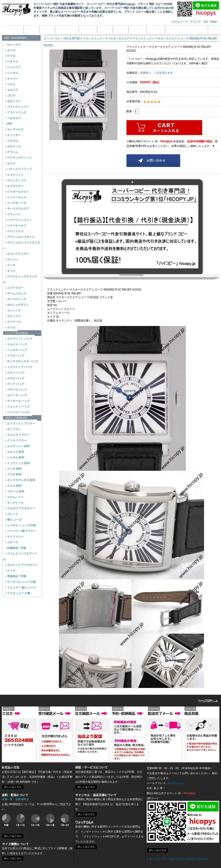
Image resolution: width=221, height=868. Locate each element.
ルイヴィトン (15, 175)
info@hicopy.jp (175, 783)
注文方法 (47, 29)
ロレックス (13, 45)
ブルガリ (12, 141)
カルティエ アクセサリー (22, 565)
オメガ (10, 50)
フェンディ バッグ (18, 407)
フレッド (12, 514)
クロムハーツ (180, 22)
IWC (9, 124)
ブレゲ (10, 95)
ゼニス (10, 163)
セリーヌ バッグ (16, 395)
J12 (205, 22)
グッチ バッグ (15, 384)
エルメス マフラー (18, 435)
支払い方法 (88, 29)
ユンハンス (13, 310)
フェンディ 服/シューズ (21, 587)
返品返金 (105, 29)
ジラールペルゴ (16, 226)
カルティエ (13, 146)
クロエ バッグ (15, 378)
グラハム (12, 152)
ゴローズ (12, 542)
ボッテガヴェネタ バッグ (22, 361)
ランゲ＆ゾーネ (16, 203)
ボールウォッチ (16, 299)
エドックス (13, 316)
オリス (10, 271)
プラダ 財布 (13, 474)
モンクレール (15, 503)
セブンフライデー (17, 254)
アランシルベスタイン (20, 237)
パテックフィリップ (19, 169)
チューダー (13, 135)
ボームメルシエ (16, 293)
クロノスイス (15, 231)
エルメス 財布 (15, 452)
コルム (10, 84)
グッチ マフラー (16, 440)
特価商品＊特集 (16, 548)
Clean (213, 22)
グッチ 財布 (13, 469)
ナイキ (10, 571)
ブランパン (13, 214)
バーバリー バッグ (18, 412)
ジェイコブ (13, 67)
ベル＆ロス (13, 118)
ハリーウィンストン (19, 220)
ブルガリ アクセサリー (20, 508)
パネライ (12, 62)
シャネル (12, 73)
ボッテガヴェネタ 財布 (20, 480)
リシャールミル (16, 197)
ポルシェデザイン (17, 305)
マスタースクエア (119, 38)
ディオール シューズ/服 (21, 582)
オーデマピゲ (15, 129)
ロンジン (12, 259)
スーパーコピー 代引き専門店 (62, 38)
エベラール (13, 322)
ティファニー (15, 537)
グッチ (10, 265)
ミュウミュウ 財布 (18, 463)
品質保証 (121, 29)
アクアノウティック (19, 158)
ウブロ (10, 56)
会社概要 (32, 29)
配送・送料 (138, 29)
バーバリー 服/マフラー (21, 531)
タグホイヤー (15, 186)
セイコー (12, 78)
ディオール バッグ (18, 401)
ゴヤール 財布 (15, 491)
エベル (10, 327)
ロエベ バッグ (15, 373)
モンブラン (13, 429)
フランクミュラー (17, 107)
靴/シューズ (13, 520)
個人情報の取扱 (67, 29)
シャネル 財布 (15, 457)
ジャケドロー (15, 288)
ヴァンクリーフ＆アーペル (20, 556)
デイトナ (196, 22)
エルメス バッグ (16, 344)
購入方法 (155, 859)
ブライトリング (16, 112)
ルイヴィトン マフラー (20, 423)
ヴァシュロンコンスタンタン (22, 245)
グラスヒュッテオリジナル (20, 279)
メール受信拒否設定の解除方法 (187, 29)
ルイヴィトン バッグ (19, 339)
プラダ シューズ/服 (18, 593)
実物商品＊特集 (16, 576)
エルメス (12, 90)
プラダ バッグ (15, 356)
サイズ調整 (156, 29)
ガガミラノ (13, 101)
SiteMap (203, 859)
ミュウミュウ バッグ (19, 367)
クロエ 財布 (13, 486)
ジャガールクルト (17, 192)
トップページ (13, 29)
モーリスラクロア (17, 209)
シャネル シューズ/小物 (21, 525)
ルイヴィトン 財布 (18, 446)
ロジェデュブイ (16, 180)
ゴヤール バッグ (16, 390)
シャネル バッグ (16, 350)
